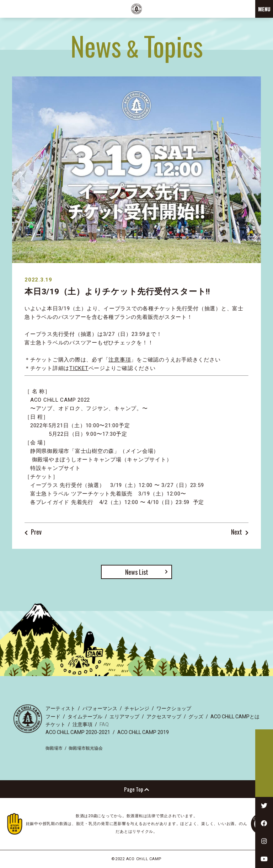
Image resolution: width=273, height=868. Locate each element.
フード (53, 717)
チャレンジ (137, 708)
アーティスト (60, 708)
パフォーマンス (100, 708)
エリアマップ (124, 717)
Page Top (136, 789)
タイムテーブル (85, 717)
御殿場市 (54, 748)
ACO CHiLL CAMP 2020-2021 (78, 732)
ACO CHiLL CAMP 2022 (136, 9)
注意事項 (120, 360)
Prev (36, 532)
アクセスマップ (164, 717)
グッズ (196, 717)
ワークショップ (174, 708)
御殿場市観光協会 (86, 748)
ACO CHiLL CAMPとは (235, 717)
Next (237, 532)
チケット (55, 724)
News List (137, 572)
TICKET (79, 368)
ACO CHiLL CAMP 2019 (143, 732)
